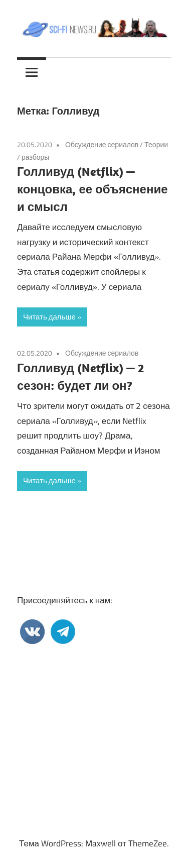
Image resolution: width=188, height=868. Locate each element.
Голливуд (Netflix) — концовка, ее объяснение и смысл (92, 189)
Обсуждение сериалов (102, 144)
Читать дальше (49, 317)
